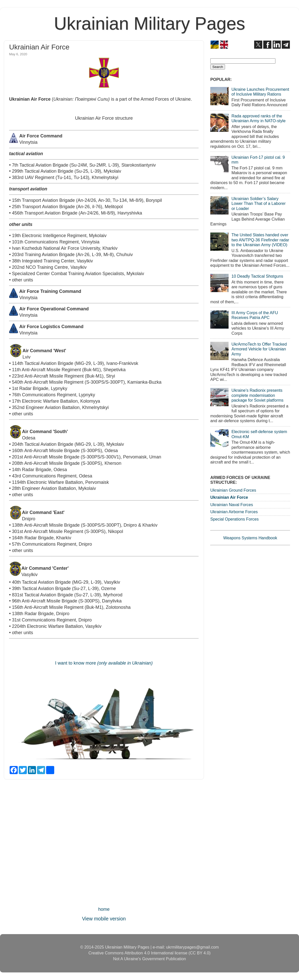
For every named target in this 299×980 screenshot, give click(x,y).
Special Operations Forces (235, 519)
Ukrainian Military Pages (150, 24)
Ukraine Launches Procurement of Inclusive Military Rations (260, 92)
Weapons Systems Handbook (250, 538)
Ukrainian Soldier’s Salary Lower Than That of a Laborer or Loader (258, 203)
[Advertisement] (104, 844)
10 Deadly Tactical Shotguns (257, 276)
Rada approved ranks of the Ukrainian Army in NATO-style (258, 118)
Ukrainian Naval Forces (232, 505)
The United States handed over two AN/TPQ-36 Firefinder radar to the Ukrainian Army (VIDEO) (260, 240)
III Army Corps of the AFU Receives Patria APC (255, 315)
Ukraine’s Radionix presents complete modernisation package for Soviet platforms (257, 395)
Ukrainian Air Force (229, 497)
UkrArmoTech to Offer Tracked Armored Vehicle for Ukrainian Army (259, 349)
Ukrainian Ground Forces (233, 490)
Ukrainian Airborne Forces (234, 512)
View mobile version (104, 919)
